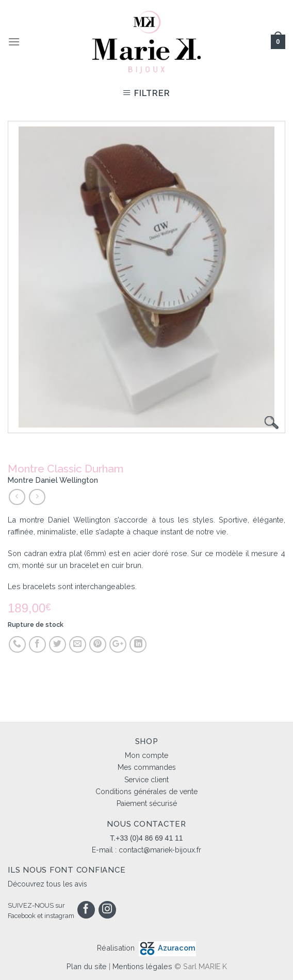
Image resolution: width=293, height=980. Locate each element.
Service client (146, 780)
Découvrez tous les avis (47, 884)
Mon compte (146, 755)
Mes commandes (147, 767)
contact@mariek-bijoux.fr (160, 850)
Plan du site (87, 966)
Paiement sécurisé (147, 803)
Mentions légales (142, 966)
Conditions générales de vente (146, 792)
